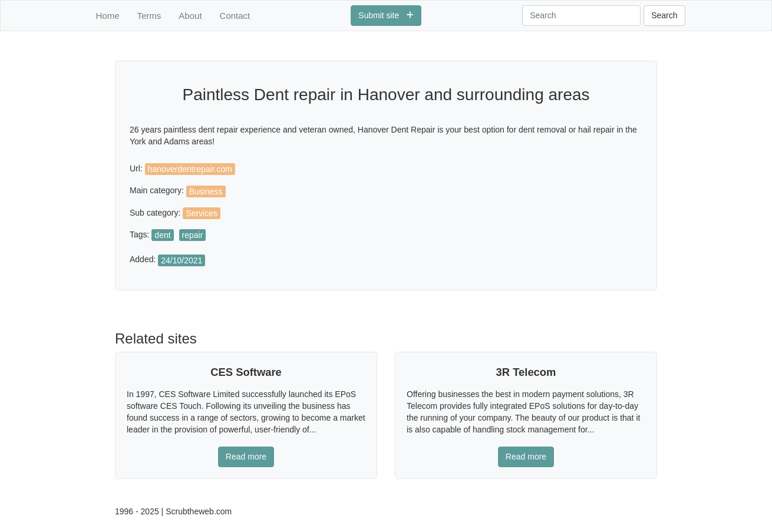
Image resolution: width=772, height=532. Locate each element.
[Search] (581, 16)
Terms (149, 16)
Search (664, 15)
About (190, 16)
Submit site (386, 15)
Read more (246, 457)
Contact (235, 16)
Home (108, 16)
